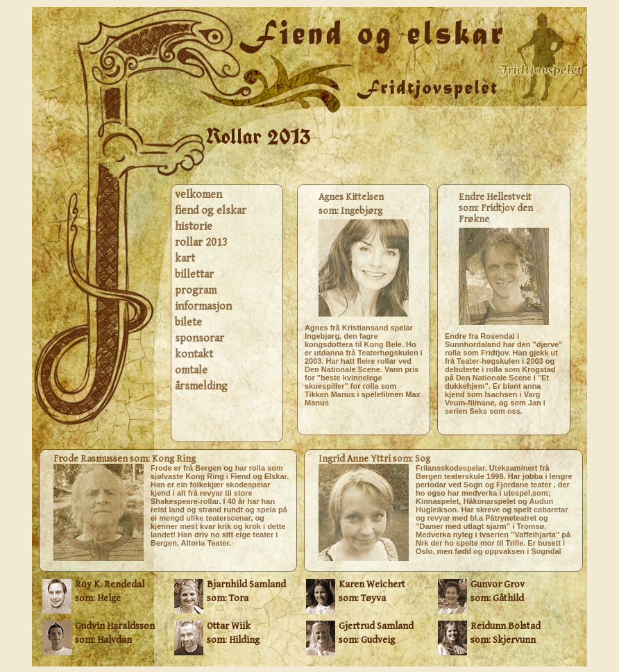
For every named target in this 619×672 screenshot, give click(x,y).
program (196, 291)
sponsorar (200, 338)
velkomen (198, 195)
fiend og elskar (211, 211)
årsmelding (201, 386)
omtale (191, 370)
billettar (194, 275)
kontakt (194, 354)
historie (194, 227)
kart (185, 259)
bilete (188, 322)
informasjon (203, 306)
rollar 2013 (201, 243)
